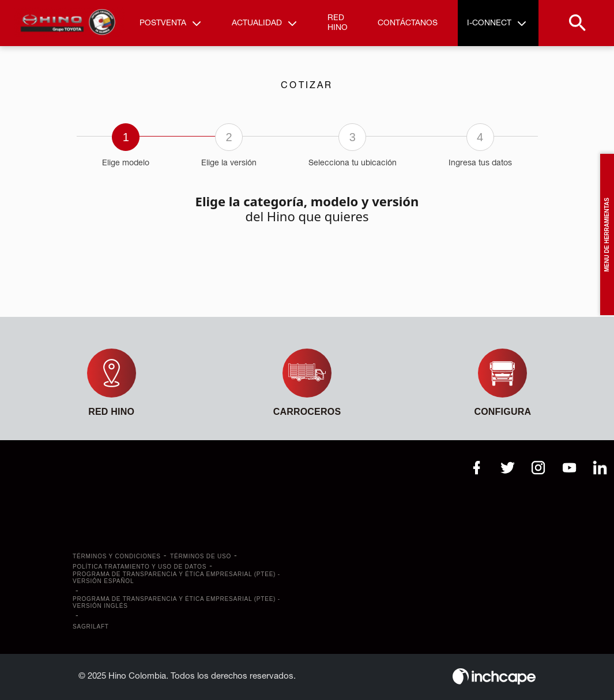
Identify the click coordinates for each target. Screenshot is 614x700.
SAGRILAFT (91, 627)
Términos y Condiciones (117, 556)
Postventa (163, 23)
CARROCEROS (307, 412)
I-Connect (489, 23)
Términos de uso (201, 556)
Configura (502, 412)
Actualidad (257, 23)
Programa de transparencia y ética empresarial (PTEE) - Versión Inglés (176, 602)
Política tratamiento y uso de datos (140, 567)
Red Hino (338, 23)
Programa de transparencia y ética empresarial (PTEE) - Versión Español (176, 578)
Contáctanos (408, 23)
